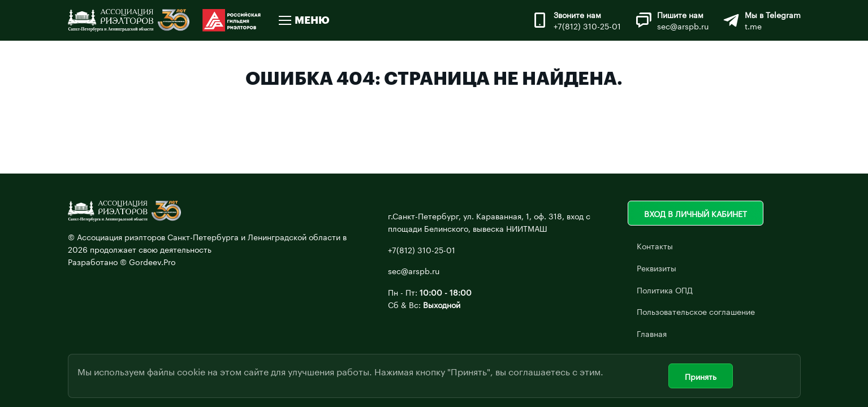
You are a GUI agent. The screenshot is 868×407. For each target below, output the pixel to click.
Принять (701, 376)
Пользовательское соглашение (696, 311)
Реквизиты (657, 267)
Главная (652, 333)
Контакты (655, 245)
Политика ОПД (665, 289)
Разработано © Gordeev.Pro (122, 261)
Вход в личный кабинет (696, 213)
